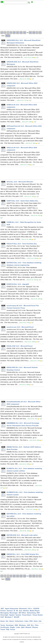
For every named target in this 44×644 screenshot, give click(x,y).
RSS (31, 621)
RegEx (13, 627)
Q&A (23, 627)
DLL (32, 625)
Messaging (5, 613)
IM (17, 611)
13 (25, 33)
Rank (8, 36)
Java (21, 611)
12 (21, 33)
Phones (35, 627)
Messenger (14, 613)
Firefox (3, 611)
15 (30, 33)
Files (37, 625)
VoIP (2, 617)
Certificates (5, 627)
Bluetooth (23, 609)
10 (14, 33)
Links (18, 627)
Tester (3, 625)
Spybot (12, 615)
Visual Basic (27, 615)
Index (26, 621)
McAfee (26, 611)
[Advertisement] (22, 18)
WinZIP (17, 617)
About (12, 621)
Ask (40, 621)
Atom (36, 621)
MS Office (22, 613)
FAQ (8, 630)
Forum (13, 630)
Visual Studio (38, 615)
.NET (2, 609)
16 (34, 33)
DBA (16, 625)
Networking (31, 613)
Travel (3, 630)
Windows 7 (9, 617)
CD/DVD (36, 609)
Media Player (35, 611)
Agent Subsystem (12, 609)
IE (14, 611)
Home (3, 621)
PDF (38, 613)
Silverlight (4, 615)
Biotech (28, 627)
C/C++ (30, 609)
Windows (22, 625)
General (10, 611)
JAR (28, 625)
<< (2, 33)
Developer (10, 625)
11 (18, 33)
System (18, 615)
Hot (7, 621)
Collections (19, 621)
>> (40, 33)
